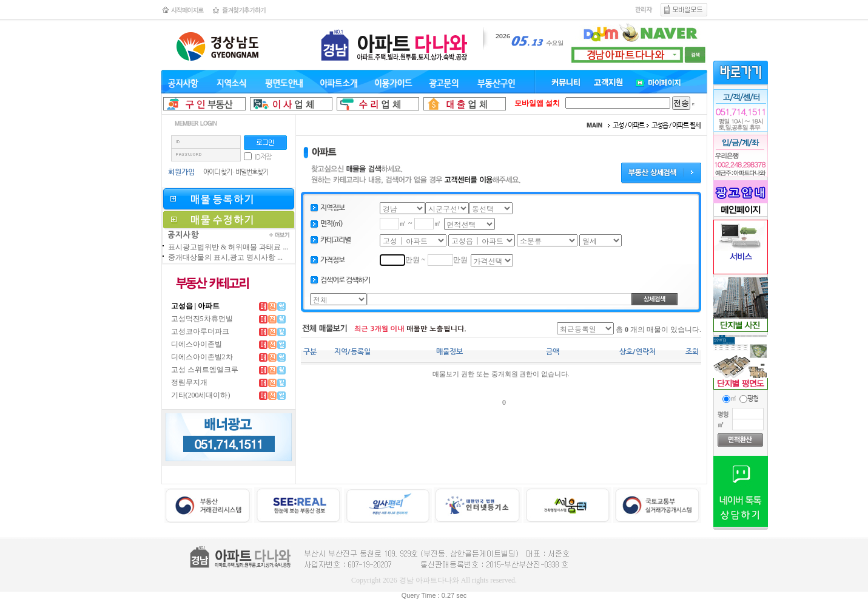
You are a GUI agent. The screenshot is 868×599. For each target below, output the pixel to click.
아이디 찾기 (217, 172)
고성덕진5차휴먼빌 (202, 319)
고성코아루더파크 (200, 331)
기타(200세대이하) (201, 395)
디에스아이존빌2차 (202, 357)
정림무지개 (189, 382)
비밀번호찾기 (252, 172)
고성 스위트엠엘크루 (205, 370)
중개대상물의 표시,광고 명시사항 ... (225, 257)
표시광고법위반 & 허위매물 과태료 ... (228, 247)
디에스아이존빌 (197, 344)
